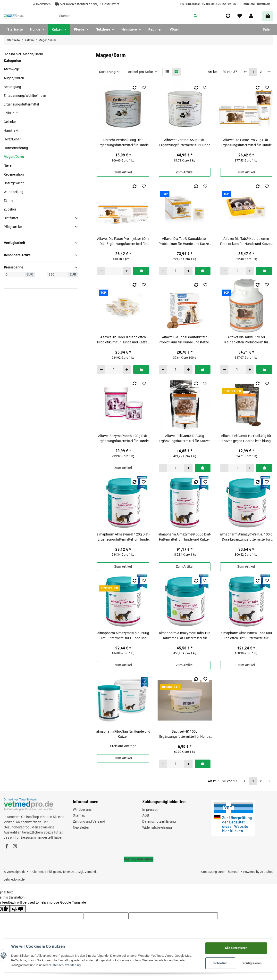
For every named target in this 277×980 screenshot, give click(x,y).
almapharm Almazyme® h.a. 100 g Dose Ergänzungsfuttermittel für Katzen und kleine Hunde (246, 537)
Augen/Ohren (14, 78)
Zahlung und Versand (89, 821)
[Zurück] (245, 72)
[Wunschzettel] (240, 16)
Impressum (151, 810)
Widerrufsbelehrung (157, 827)
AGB (146, 815)
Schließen (220, 963)
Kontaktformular (257, 4)
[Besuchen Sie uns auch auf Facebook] (7, 846)
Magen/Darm (14, 157)
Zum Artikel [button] (123, 172)
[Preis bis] (57, 275)
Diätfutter (11, 218)
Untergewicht (14, 183)
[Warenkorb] (268, 16)
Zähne (8, 201)
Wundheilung (13, 192)
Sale (266, 29)
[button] (251, 16)
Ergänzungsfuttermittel (21, 104)
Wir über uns (82, 810)
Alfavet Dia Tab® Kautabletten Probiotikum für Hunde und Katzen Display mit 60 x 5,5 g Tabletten (185, 242)
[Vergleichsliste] (228, 16)
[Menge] (114, 271)
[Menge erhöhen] (127, 271)
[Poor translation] (18, 909)
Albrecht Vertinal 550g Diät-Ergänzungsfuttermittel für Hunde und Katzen (185, 143)
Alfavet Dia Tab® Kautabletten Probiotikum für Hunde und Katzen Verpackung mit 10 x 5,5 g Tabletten (185, 340)
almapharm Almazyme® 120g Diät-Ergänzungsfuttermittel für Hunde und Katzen (123, 537)
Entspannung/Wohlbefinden (25, 96)
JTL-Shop (267, 872)
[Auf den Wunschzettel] (144, 88)
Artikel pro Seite (140, 72)
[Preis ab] (14, 275)
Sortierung (107, 72)
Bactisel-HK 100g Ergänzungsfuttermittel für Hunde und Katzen (185, 734)
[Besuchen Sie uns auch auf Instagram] (15, 846)
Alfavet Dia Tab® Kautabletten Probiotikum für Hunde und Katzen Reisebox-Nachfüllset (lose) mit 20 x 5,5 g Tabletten (123, 340)
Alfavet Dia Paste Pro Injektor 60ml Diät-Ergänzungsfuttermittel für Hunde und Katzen (123, 242)
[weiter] (269, 72)
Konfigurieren (252, 963)
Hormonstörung (16, 148)
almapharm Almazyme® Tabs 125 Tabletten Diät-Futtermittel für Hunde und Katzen (185, 636)
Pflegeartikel (13, 227)
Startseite (15, 29)
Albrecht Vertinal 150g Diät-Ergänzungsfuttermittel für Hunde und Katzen (123, 143)
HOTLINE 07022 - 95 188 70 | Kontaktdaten (208, 4)
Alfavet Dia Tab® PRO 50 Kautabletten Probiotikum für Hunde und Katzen (246, 340)
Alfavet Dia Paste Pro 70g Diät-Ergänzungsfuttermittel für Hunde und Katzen (246, 143)
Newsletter (81, 827)
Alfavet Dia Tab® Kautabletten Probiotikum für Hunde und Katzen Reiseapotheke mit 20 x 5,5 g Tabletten (246, 242)
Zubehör (10, 209)
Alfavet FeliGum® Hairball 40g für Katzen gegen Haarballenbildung (246, 438)
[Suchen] (124, 16)
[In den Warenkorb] (141, 271)
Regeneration (14, 174)
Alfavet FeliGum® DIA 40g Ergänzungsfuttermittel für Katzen (185, 438)
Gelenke (10, 122)
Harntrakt (11, 130)
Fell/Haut (11, 113)
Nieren (8, 165)
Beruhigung (12, 87)
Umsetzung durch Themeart (221, 872)
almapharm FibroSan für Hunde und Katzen (123, 734)
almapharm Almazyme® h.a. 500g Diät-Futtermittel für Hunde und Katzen (123, 636)
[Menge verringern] (101, 271)
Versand (90, 872)
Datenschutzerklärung (159, 821)
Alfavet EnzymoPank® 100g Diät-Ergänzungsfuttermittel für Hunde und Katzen (123, 439)
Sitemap (79, 815)
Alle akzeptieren (236, 948)
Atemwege (12, 69)
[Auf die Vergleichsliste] (135, 88)
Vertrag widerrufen (139, 859)
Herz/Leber (12, 139)
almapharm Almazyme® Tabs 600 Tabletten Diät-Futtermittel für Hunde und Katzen (246, 636)
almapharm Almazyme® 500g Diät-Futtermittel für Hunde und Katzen (185, 537)
